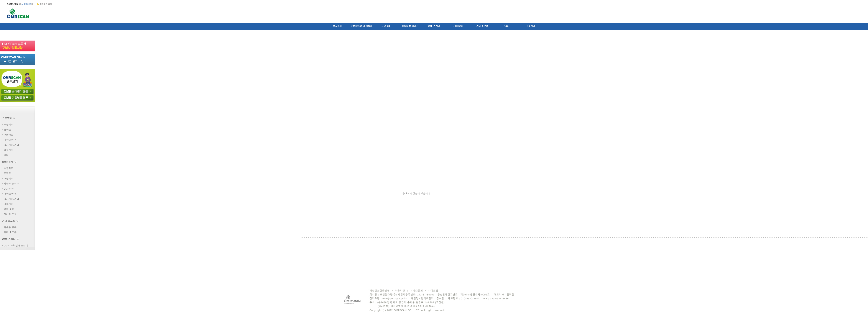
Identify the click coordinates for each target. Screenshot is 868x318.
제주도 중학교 (11, 183)
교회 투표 (9, 209)
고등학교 (8, 135)
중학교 (7, 130)
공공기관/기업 (11, 145)
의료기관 (8, 150)
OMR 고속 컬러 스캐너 (16, 245)
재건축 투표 (10, 214)
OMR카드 (9, 189)
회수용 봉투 (10, 227)
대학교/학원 (10, 140)
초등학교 (8, 124)
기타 (6, 155)
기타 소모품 (10, 232)
